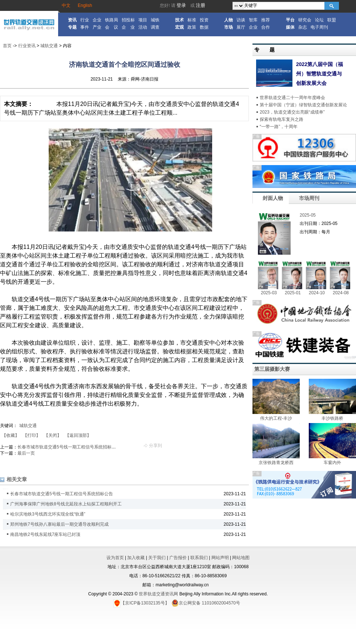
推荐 (266, 20)
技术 (179, 20)
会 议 (112, 27)
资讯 (72, 20)
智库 (253, 20)
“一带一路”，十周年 (279, 127)
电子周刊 (319, 27)
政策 (192, 27)
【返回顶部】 (78, 435)
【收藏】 (11, 435)
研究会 (305, 20)
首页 (7, 46)
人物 (228, 20)
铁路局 (112, 20)
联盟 (332, 20)
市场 (228, 27)
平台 (290, 20)
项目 (143, 20)
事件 (85, 27)
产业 (97, 27)
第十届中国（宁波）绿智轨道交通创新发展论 (303, 105)
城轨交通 (49, 46)
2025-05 (308, 215)
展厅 (241, 27)
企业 (97, 20)
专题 (72, 27)
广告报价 (178, 558)
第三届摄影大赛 (272, 369)
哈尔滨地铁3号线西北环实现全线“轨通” (48, 514)
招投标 (128, 20)
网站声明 (220, 558)
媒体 (290, 27)
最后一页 (26, 453)
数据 (204, 27)
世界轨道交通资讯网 (158, 594)
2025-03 (269, 293)
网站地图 (241, 558)
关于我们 (157, 558)
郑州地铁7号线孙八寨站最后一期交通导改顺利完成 (59, 524)
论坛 (319, 20)
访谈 (241, 20)
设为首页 (115, 558)
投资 (204, 20)
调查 (155, 27)
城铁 (155, 20)
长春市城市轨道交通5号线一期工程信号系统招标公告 (69, 447)
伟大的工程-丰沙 (276, 418)
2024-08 (341, 293)
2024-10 (317, 293)
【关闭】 (53, 435)
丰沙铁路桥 (332, 418)
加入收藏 (136, 558)
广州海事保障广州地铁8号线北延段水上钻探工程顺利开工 (66, 504)
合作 (266, 27)
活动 (143, 27)
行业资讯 (27, 46)
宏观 (179, 27)
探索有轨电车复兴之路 (282, 119)
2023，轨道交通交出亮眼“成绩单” (292, 112)
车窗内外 (332, 463)
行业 (85, 20)
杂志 (303, 27)
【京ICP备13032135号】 (141, 603)
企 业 (128, 27)
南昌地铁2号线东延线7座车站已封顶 (45, 534)
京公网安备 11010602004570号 (206, 603)
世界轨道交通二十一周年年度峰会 (292, 98)
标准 (192, 20)
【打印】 (32, 435)
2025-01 (293, 293)
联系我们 (199, 558)
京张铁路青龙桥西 (276, 463)
